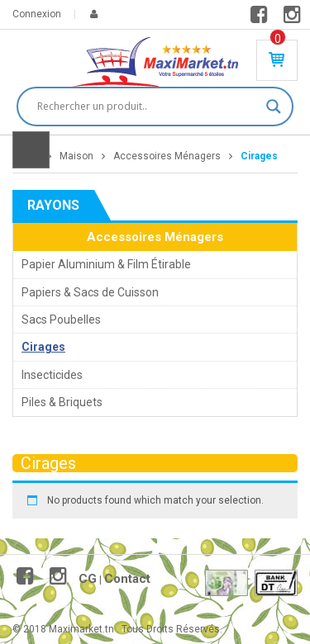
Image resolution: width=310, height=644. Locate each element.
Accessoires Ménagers (167, 156)
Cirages (43, 347)
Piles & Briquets (62, 402)
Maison (76, 156)
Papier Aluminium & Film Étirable (106, 264)
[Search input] (148, 107)
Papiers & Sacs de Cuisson (90, 292)
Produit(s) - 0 (278, 39)
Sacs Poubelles (61, 320)
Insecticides (52, 375)
